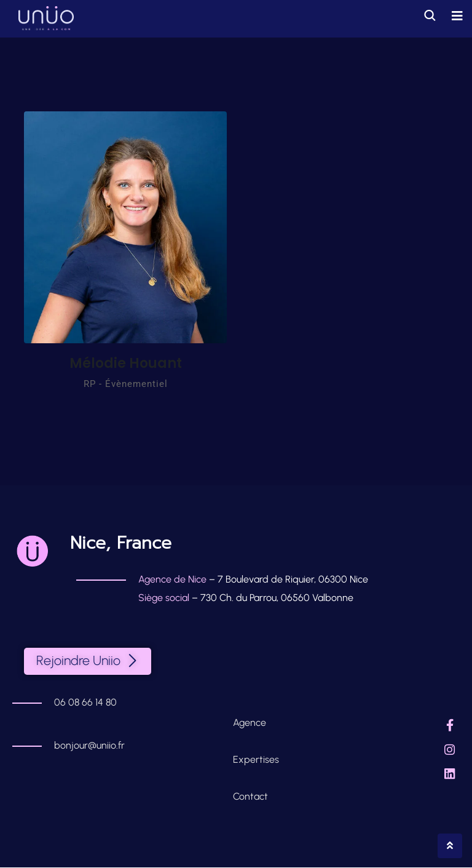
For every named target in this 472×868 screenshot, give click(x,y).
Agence (251, 723)
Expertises (256, 760)
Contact (250, 797)
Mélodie (126, 363)
